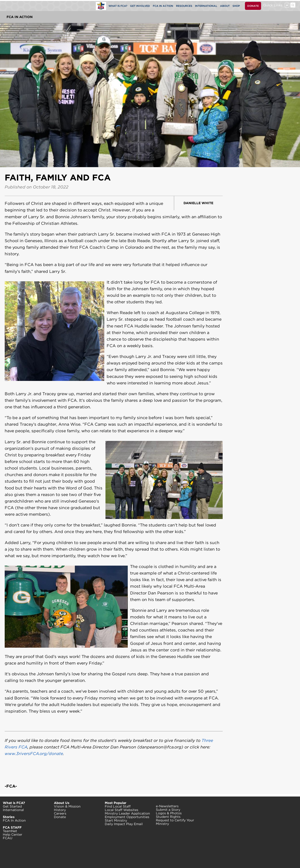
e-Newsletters (167, 806)
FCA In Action (20, 17)
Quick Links (273, 5)
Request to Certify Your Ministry (175, 822)
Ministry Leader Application (127, 813)
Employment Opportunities (127, 817)
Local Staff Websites (122, 810)
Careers (60, 813)
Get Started (12, 806)
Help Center (13, 834)
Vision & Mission (67, 806)
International (13, 810)
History (60, 810)
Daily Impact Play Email (124, 824)
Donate (60, 817)
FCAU (8, 838)
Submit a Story (168, 810)
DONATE (253, 6)
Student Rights (168, 817)
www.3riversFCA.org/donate (34, 753)
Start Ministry (116, 820)
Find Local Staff (118, 806)
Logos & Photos (169, 813)
